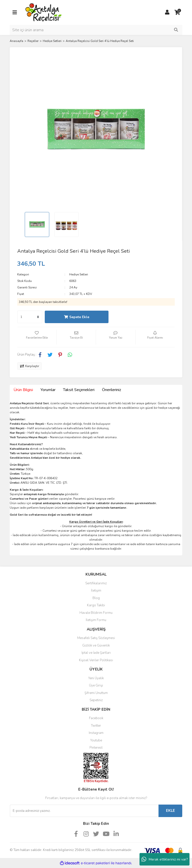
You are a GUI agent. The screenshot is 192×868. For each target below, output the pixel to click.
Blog (96, 598)
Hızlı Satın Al (143, 317)
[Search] (96, 30)
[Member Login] (167, 12)
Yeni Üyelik (96, 678)
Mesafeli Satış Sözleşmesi (96, 638)
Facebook (96, 718)
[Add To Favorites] (37, 337)
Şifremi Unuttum (96, 693)
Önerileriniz (111, 390)
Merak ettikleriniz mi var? (165, 859)
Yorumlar (48, 390)
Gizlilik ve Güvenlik (96, 646)
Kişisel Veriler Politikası (96, 660)
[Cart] (177, 12)
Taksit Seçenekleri (79, 390)
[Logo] (44, 12)
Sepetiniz (96, 700)
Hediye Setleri (79, 274)
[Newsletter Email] (84, 811)
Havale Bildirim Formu (96, 613)
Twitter (96, 726)
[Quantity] (30, 317)
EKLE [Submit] (170, 811)
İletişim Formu (96, 620)
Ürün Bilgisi (23, 390)
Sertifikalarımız (96, 583)
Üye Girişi (96, 685)
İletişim (96, 591)
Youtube (96, 740)
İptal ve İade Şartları (96, 653)
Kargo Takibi (96, 605)
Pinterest (96, 748)
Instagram (96, 733)
